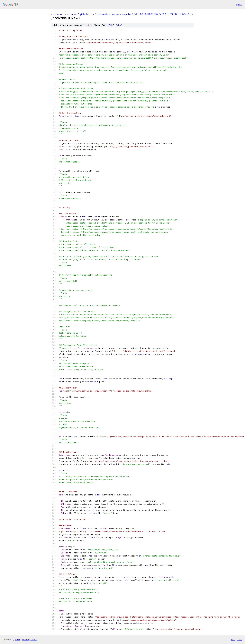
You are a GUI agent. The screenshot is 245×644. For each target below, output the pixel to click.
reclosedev (103, 14)
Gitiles (17, 640)
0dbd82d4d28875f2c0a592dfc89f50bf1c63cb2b (162, 14)
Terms (34, 640)
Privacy (25, 640)
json (240, 639)
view (119, 25)
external (72, 14)
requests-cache (122, 14)
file (111, 25)
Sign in (239, 5)
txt (233, 639)
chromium (58, 14)
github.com (87, 14)
